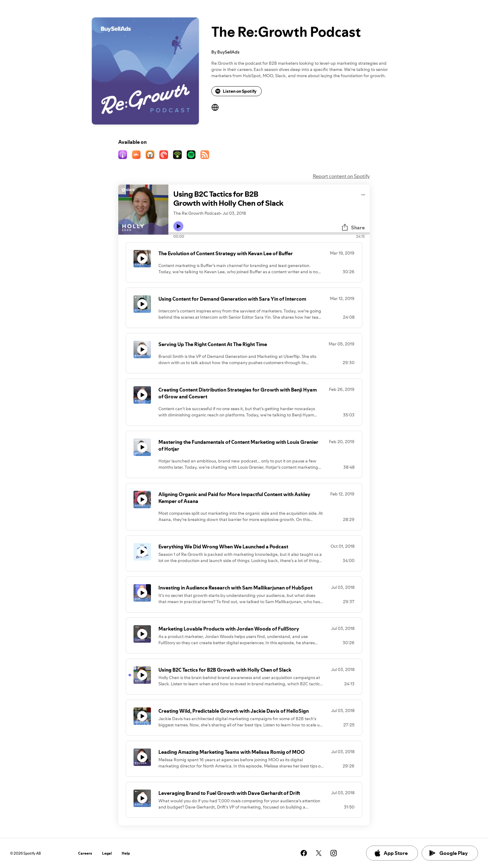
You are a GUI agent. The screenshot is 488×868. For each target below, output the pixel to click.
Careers (85, 853)
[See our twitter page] (319, 853)
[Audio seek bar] (269, 233)
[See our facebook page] (304, 853)
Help (126, 853)
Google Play (449, 853)
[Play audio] (363, 194)
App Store (391, 853)
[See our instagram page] (334, 853)
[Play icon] (178, 226)
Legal (107, 853)
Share (353, 228)
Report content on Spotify (341, 176)
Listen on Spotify (236, 91)
